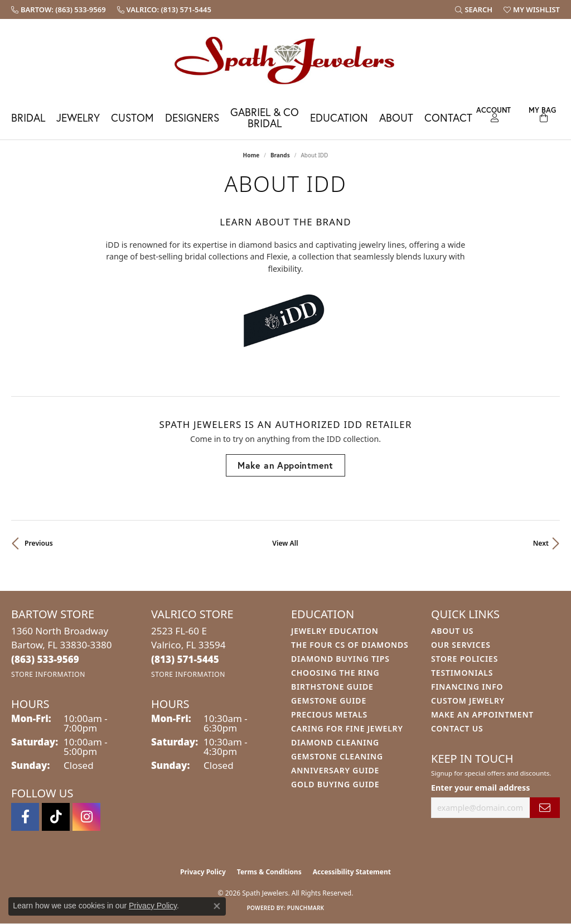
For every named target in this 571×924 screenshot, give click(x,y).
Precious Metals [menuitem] (329, 714)
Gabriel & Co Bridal (265, 117)
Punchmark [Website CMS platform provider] (306, 908)
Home (251, 155)
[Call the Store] (45, 659)
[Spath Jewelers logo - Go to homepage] (285, 60)
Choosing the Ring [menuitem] (335, 673)
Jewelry (78, 117)
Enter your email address (480, 788)
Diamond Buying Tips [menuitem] (340, 659)
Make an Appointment (285, 465)
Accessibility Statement (352, 872)
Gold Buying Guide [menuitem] (335, 784)
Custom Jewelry (468, 701)
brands (280, 155)
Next (541, 543)
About (396, 117)
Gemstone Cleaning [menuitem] (337, 756)
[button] (474, 9)
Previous (39, 543)
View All (285, 543)
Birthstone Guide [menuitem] (332, 687)
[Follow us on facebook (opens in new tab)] (25, 817)
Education (339, 117)
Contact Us (457, 728)
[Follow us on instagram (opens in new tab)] (86, 817)
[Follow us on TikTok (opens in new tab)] (56, 817)
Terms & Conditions (269, 872)
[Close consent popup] (217, 906)
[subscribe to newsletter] (545, 808)
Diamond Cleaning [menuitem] (335, 742)
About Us (452, 631)
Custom (132, 117)
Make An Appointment (482, 714)
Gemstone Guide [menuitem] (329, 701)
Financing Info (467, 687)
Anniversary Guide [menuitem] (335, 770)
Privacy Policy (203, 872)
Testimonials (462, 673)
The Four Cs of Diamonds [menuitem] (350, 645)
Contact (448, 117)
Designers (192, 117)
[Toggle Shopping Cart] (543, 113)
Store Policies (464, 659)
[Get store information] (48, 674)
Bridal (28, 117)
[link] (59, 9)
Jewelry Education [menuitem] (335, 631)
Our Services (461, 645)
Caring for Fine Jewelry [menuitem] (347, 728)
